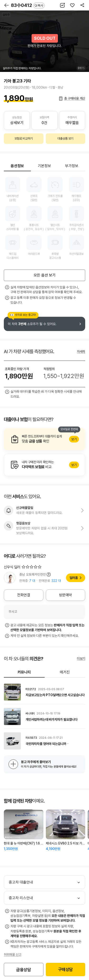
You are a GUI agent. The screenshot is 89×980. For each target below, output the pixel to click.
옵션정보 (17, 166)
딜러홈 (74, 578)
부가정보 (72, 166)
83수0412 (28, 5)
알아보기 (44, 439)
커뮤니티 (24, 672)
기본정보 (44, 166)
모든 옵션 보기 (45, 275)
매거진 (65, 672)
